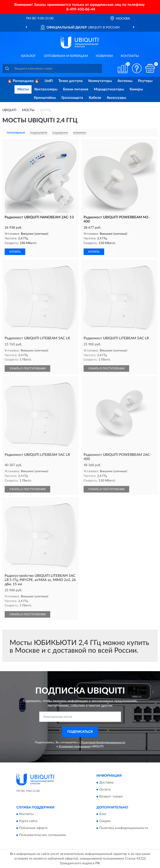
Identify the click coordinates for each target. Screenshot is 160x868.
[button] (137, 68)
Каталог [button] (28, 56)
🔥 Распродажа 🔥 (23, 81)
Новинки (104, 56)
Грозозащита (72, 98)
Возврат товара (111, 797)
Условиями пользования (75, 746)
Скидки (105, 821)
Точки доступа (71, 81)
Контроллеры (46, 89)
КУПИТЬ (15, 252)
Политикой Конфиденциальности (103, 742)
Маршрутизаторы (109, 89)
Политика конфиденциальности (124, 828)
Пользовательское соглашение (43, 835)
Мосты (23, 89)
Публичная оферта (33, 828)
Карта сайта (28, 821)
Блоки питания (76, 89)
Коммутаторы (100, 81)
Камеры (136, 89)
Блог (103, 814)
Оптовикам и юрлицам (66, 56)
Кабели (95, 98)
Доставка (106, 783)
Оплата (105, 790)
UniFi (49, 81)
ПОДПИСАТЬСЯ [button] (80, 732)
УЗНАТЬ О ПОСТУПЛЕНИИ (27, 368)
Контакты (130, 56)
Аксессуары (116, 98)
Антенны (125, 81)
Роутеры (145, 81)
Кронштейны (45, 98)
